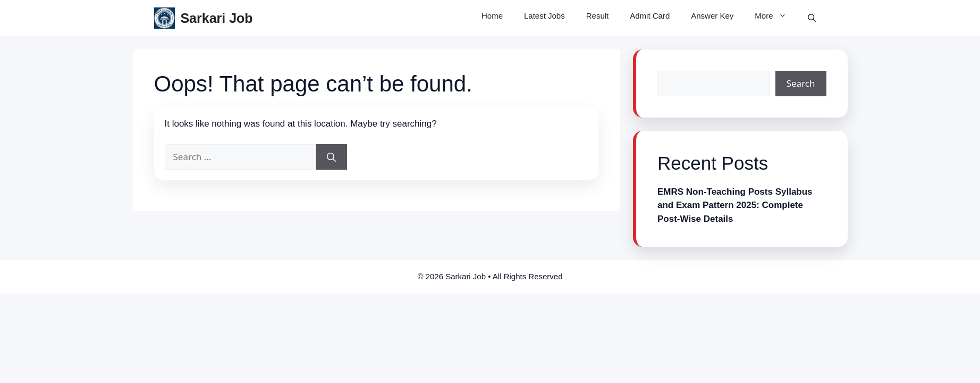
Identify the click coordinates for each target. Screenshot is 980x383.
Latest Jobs (544, 16)
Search (801, 83)
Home (492, 16)
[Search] (331, 157)
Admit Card (650, 16)
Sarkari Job (216, 18)
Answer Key (712, 16)
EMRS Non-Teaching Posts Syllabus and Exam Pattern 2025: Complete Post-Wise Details (735, 205)
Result (598, 16)
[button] (812, 18)
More (776, 16)
